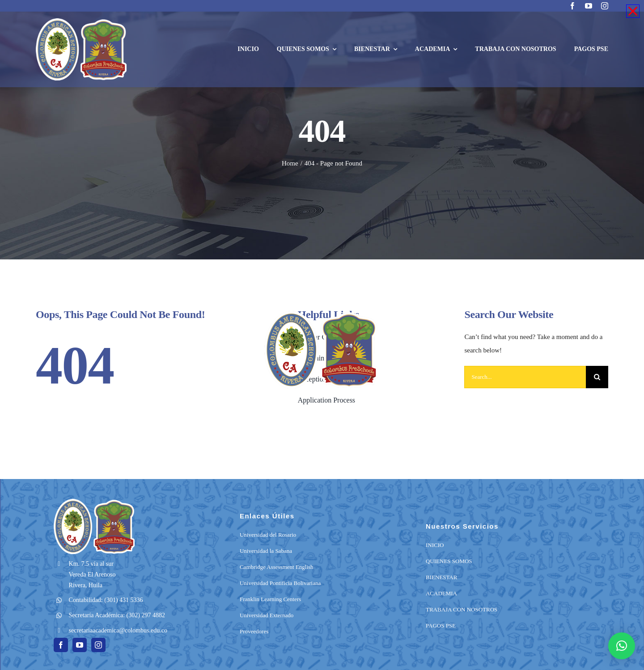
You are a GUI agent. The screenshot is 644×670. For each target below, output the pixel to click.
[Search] (597, 377)
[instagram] (605, 6)
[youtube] (589, 6)
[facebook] (572, 6)
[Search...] (525, 377)
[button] (622, 646)
